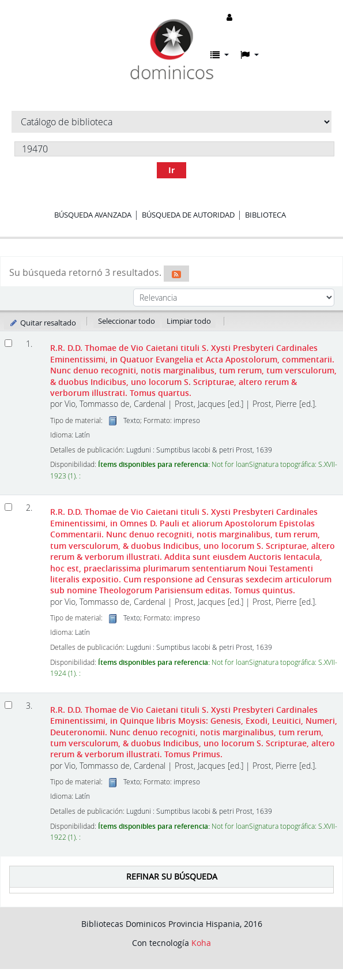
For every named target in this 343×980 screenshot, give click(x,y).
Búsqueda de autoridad (188, 215)
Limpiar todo (189, 321)
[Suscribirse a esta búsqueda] (176, 274)
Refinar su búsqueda (172, 876)
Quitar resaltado (42, 323)
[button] (220, 55)
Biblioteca (265, 215)
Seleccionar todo (127, 321)
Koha (201, 943)
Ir (171, 170)
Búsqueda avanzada (93, 215)
